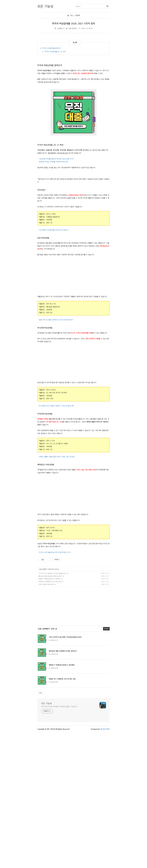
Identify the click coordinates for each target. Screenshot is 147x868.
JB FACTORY (105, 864)
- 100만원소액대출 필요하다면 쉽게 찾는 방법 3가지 (55, 232)
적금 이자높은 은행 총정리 (46, 720)
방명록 (77, 15)
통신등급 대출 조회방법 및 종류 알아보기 (50, 712)
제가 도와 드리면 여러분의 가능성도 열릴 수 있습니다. (60, 842)
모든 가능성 (46, 839)
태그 (72, 15)
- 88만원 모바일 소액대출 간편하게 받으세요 (53, 235)
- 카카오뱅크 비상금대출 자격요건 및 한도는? (53, 365)
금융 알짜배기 (73, 28)
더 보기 (106, 764)
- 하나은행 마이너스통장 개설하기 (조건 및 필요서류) (56, 541)
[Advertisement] (57, 53)
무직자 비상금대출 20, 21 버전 (55, 85)
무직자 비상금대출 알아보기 (52, 81)
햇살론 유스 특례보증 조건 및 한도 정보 (50, 717)
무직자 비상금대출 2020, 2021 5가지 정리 (74, 24)
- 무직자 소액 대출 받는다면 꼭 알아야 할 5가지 (54, 688)
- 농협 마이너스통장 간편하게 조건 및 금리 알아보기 (55, 455)
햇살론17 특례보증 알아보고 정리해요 (49, 714)
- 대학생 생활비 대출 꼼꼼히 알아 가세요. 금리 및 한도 (56, 592)
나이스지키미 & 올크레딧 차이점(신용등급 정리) (52, 709)
